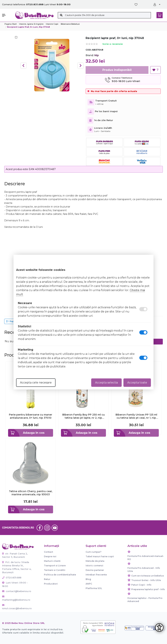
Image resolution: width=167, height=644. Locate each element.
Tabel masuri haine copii (100, 556)
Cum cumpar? (93, 552)
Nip (97, 55)
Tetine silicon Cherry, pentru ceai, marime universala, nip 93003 (31, 493)
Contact (48, 552)
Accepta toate (137, 383)
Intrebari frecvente (96, 575)
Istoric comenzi (94, 566)
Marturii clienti (52, 561)
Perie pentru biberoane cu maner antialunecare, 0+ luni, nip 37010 (31, 416)
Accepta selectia (106, 383)
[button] (7, 15)
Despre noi (50, 556)
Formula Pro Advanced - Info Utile (144, 570)
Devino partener (95, 570)
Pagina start (11, 24)
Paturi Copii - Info (141, 585)
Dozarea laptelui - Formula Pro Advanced (145, 600)
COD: (88, 50)
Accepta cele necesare (36, 383)
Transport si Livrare (55, 566)
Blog (88, 579)
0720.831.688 (12, 578)
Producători (51, 584)
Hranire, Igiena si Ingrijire (31, 24)
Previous (23, 66)
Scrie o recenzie (113, 44)
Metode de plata (95, 561)
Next (81, 66)
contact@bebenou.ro (17, 591)
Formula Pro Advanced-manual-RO (146, 558)
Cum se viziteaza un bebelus (148, 576)
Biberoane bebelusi (70, 24)
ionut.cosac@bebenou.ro (17, 607)
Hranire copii (52, 24)
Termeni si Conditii (55, 570)
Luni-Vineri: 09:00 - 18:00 (15, 584)
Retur (47, 579)
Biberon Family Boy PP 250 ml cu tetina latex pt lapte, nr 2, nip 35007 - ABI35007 (83, 416)
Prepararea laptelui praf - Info (148, 589)
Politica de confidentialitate (60, 575)
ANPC (89, 584)
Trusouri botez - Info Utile (146, 580)
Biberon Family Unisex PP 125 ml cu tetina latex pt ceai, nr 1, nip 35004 (136, 416)
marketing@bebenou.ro (16, 598)
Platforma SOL (94, 588)
